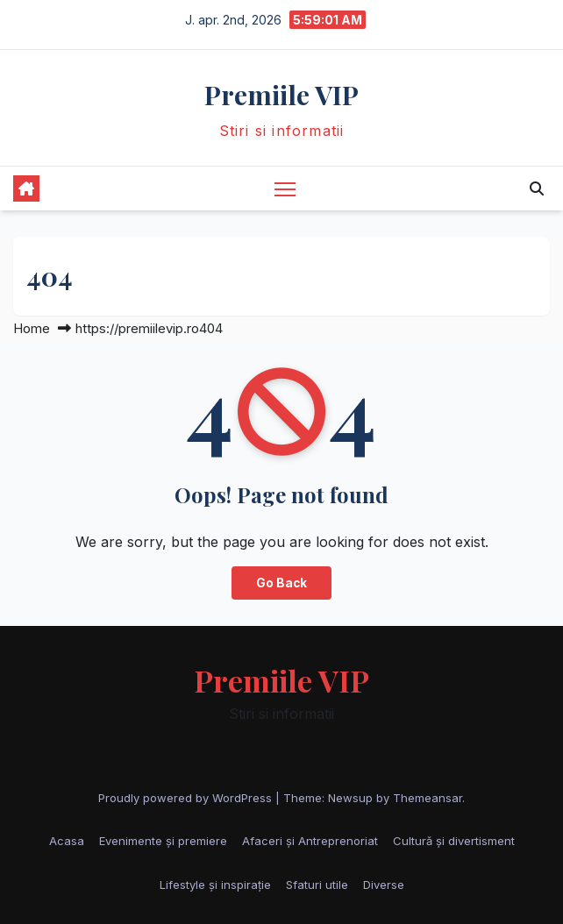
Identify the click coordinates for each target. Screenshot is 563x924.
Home (32, 328)
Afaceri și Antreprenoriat (310, 841)
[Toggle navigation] (285, 188)
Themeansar (428, 798)
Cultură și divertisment (454, 841)
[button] (537, 188)
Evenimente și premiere (163, 841)
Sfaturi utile (317, 885)
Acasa (67, 841)
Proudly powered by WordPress (187, 798)
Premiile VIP (281, 95)
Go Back (281, 583)
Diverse (384, 885)
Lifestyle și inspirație (215, 885)
